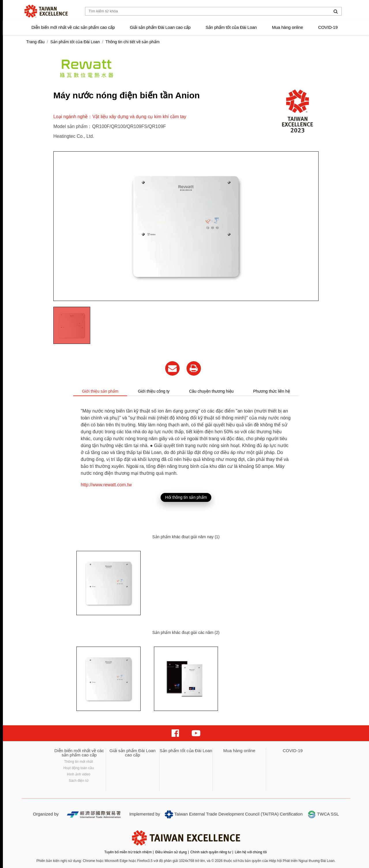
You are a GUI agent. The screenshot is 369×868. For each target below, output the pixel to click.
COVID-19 (328, 27)
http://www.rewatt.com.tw (106, 485)
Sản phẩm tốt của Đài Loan (231, 27)
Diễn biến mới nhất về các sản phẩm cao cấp (73, 27)
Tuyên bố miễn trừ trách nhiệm (128, 852)
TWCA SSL (323, 814)
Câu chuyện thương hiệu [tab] (211, 391)
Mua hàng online (287, 27)
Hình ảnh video (79, 774)
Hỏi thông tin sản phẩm (186, 497)
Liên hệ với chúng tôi (251, 852)
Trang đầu (35, 42)
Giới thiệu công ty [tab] (154, 391)
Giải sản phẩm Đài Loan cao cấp (160, 27)
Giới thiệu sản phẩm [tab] (100, 391)
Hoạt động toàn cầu (79, 768)
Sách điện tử (78, 781)
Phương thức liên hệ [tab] (272, 391)
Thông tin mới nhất (79, 762)
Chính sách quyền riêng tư (211, 852)
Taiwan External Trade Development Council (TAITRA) (222, 814)
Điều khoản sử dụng (171, 852)
